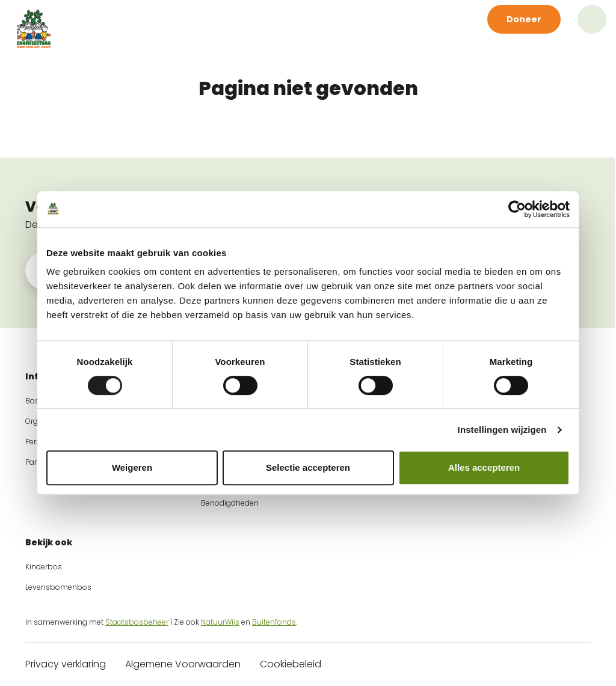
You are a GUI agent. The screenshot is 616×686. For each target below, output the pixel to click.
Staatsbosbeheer (137, 622)
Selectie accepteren (308, 467)
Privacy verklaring (66, 664)
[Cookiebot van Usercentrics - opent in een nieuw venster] (517, 209)
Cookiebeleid (291, 664)
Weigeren (132, 467)
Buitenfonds (274, 622)
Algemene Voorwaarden (183, 664)
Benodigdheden (230, 503)
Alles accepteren (484, 467)
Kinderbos (44, 567)
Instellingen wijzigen (502, 430)
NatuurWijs (220, 622)
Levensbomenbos (58, 587)
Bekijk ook (49, 542)
